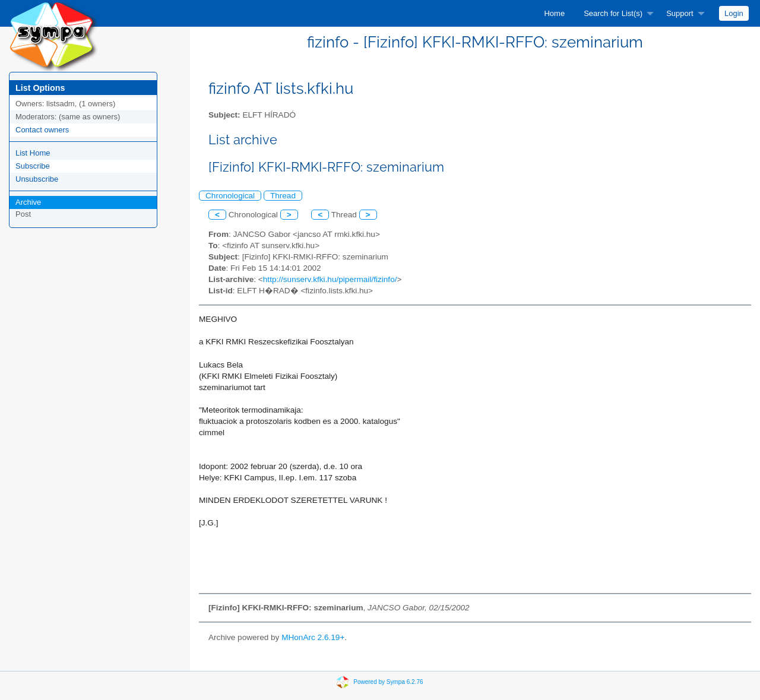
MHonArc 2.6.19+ (313, 637)
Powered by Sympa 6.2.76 (388, 682)
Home (554, 13)
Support (680, 13)
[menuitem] (554, 13)
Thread (283, 196)
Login (734, 13)
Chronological (230, 196)
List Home (33, 153)
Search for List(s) (613, 13)
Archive (28, 202)
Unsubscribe (37, 179)
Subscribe (33, 166)
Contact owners (42, 130)
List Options (40, 88)
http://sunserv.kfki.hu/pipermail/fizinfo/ (330, 279)
